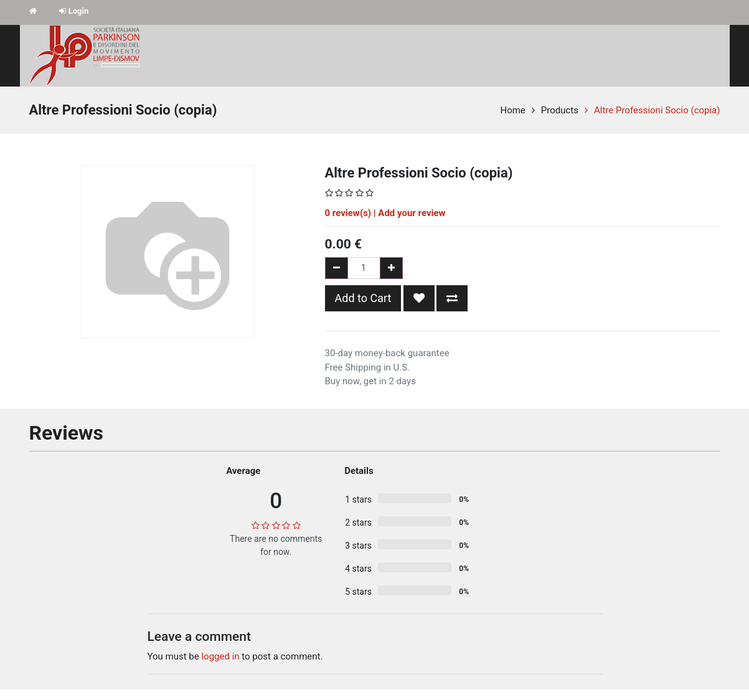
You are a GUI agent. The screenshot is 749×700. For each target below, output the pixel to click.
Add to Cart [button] (363, 298)
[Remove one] (337, 268)
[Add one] (391, 268)
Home (512, 110)
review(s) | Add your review (385, 213)
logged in (220, 656)
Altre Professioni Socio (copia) (657, 110)
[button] (419, 298)
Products (560, 110)
